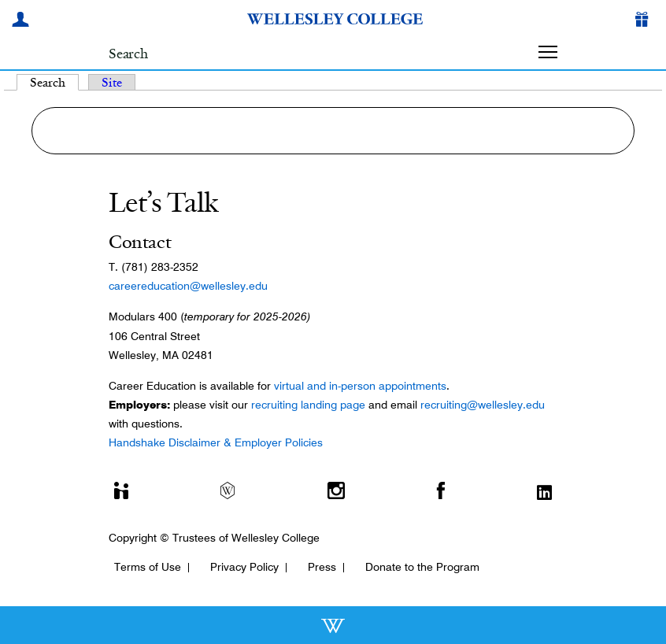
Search (54, 82)
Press (322, 567)
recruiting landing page (308, 405)
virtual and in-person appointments (360, 386)
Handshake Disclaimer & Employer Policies (216, 442)
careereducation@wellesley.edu (188, 286)
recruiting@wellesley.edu (483, 405)
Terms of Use (148, 567)
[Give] (645, 21)
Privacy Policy (244, 567)
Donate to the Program (422, 567)
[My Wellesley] (23, 21)
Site (112, 82)
